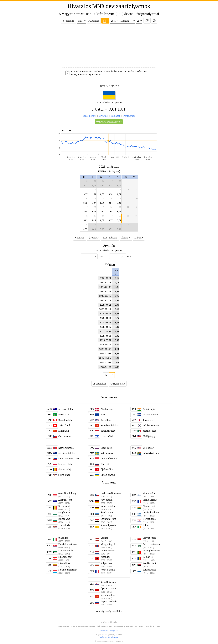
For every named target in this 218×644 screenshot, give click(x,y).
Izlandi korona (150, 415)
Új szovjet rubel (109, 589)
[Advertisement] (33, 47)
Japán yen (148, 420)
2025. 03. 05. (105, 358)
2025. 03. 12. (106, 336)
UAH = (102, 256)
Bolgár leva (64, 512)
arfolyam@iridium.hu (109, 637)
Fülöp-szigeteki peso (69, 459)
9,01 (119, 220)
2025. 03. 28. (105, 282)
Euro (103, 415)
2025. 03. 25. (105, 296)
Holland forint (108, 551)
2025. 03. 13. (106, 331)
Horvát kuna (149, 519)
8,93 (119, 229)
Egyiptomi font (108, 519)
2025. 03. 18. (106, 318)
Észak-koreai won (68, 544)
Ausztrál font (65, 500)
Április (126, 238)
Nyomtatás (118, 384)
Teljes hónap (89, 116)
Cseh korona (65, 436)
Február (93, 238)
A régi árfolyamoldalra (109, 611)
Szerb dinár (64, 475)
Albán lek (105, 557)
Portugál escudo (151, 551)
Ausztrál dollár (66, 409)
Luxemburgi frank (68, 570)
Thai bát (105, 464)
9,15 (102, 185)
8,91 (119, 194)
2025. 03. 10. (105, 345)
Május (139, 238)
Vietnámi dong (108, 595)
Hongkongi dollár (110, 425)
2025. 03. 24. (105, 300)
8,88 (119, 203)
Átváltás (103, 116)
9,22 (86, 185)
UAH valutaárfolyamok (109, 122)
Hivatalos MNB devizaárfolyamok (109, 6)
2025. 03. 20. (105, 309)
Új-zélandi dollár (67, 453)
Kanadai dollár (66, 420)
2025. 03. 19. (106, 314)
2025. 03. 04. (105, 362)
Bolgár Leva (64, 519)
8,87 (94, 203)
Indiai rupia (149, 409)
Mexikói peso (150, 431)
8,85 (110, 211)
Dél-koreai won (151, 425)
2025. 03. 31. (106, 278)
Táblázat (116, 116)
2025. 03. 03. (105, 367)
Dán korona (107, 409)
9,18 (111, 185)
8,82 (86, 220)
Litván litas (64, 563)
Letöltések (100, 384)
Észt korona (107, 512)
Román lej (148, 557)
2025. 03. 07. (105, 349)
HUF (129, 256)
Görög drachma (151, 512)
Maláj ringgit (150, 436)
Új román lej (65, 469)
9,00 (94, 229)
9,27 (86, 194)
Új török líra (107, 469)
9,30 (119, 185)
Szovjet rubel (149, 538)
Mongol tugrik (108, 544)
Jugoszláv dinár (109, 601)
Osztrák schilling (67, 493)
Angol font (106, 420)
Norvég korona (66, 448)
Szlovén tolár (150, 570)
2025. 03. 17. (106, 322)
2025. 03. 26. (105, 291)
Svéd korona (107, 453)
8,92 (102, 220)
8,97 (111, 220)
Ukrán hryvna (108, 475)
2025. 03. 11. (106, 340)
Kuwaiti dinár (66, 551)
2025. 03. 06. (105, 353)
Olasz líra (63, 538)
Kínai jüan (64, 431)
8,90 (85, 203)
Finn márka (149, 493)
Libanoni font (65, 557)
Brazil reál (64, 415)
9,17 (94, 185)
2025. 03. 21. (106, 305)
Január (80, 238)
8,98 (102, 194)
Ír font (146, 525)
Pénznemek (129, 116)
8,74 (94, 211)
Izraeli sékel (107, 436)
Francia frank (150, 500)
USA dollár (148, 448)
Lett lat (104, 538)
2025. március (110, 238)
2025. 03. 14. (106, 327)
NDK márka (107, 500)
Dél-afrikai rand (151, 453)
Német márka (108, 506)
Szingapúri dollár (110, 459)
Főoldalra (68, 21)
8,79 (111, 229)
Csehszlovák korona (111, 493)
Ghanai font (149, 506)
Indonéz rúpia (108, 431)
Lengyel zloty (65, 464)
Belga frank (64, 506)
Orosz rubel (107, 448)
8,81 (102, 211)
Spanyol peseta (108, 525)
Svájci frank (64, 425)
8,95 (85, 229)
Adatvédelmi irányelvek (109, 630)
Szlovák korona (109, 582)
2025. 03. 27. (105, 287)
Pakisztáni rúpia (151, 544)
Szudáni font (149, 563)
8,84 (102, 203)
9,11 (94, 194)
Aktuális (94, 21)
